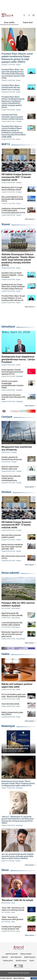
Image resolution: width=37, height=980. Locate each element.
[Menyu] (33, 15)
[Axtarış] (24, 15)
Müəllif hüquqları (30, 957)
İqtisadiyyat (8, 327)
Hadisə (5, 654)
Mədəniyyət (8, 726)
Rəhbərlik (5, 957)
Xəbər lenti (28, 22)
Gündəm (6, 492)
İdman (5, 870)
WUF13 (6, 144)
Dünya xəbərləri (10, 573)
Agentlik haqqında (11, 954)
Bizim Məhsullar (16, 957)
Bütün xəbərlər (29, 219)
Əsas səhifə (9, 22)
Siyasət (6, 224)
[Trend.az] (7, 15)
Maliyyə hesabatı (26, 954)
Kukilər (32, 961)
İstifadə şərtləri (8, 961)
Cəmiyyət (7, 417)
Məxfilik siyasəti (21, 961)
